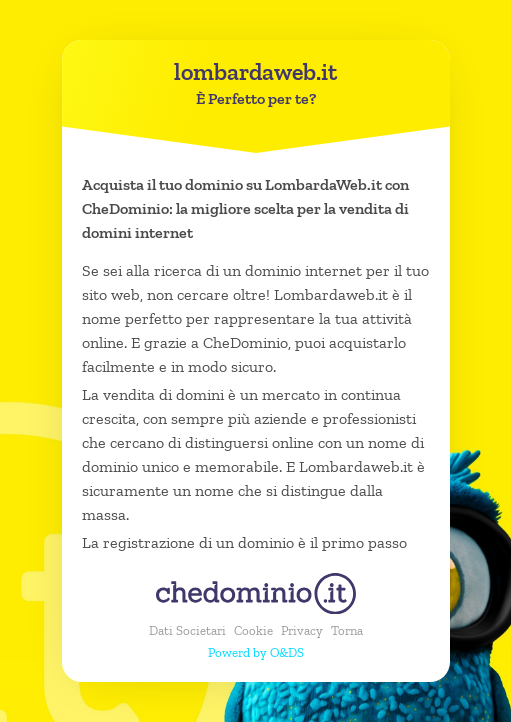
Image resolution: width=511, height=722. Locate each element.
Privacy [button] (302, 630)
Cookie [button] (253, 630)
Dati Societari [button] (187, 630)
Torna (347, 630)
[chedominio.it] (256, 593)
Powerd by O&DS (256, 652)
